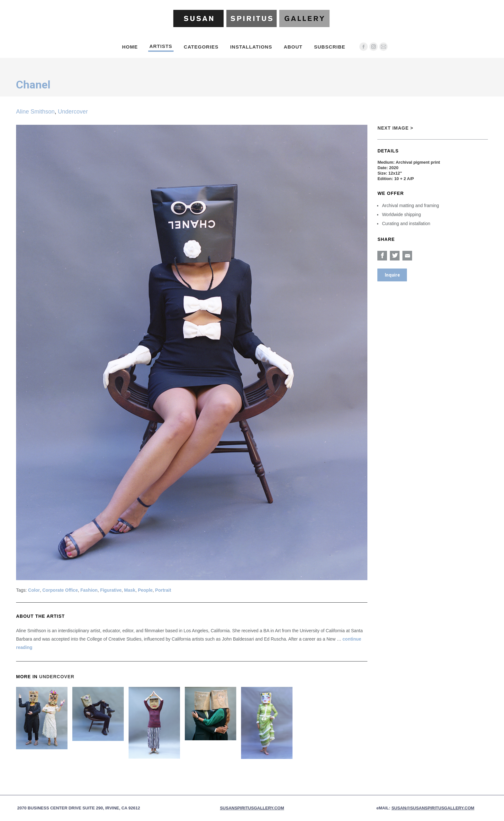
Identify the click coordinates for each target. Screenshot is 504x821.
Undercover (73, 112)
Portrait (163, 590)
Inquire (392, 275)
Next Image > (395, 128)
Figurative (111, 590)
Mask (130, 590)
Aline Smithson (35, 112)
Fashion (89, 590)
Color (34, 590)
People (145, 590)
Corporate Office (60, 590)
